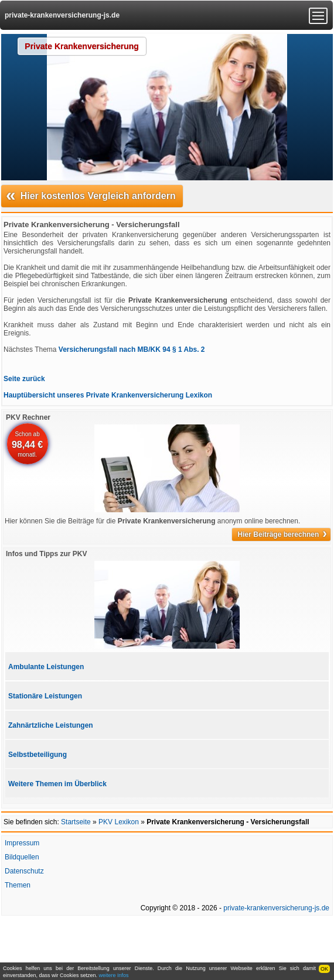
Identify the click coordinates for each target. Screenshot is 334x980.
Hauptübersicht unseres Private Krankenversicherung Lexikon (108, 395)
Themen (18, 885)
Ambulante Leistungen (46, 667)
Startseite (76, 822)
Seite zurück (24, 379)
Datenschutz (24, 871)
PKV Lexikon (119, 822)
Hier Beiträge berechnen (282, 534)
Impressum (22, 843)
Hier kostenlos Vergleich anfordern (91, 195)
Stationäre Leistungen (45, 696)
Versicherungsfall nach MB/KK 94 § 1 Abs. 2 (132, 349)
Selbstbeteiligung (38, 755)
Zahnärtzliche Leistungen (51, 725)
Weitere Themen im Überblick (57, 784)
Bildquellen (22, 857)
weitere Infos (114, 975)
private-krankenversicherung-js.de (62, 15)
